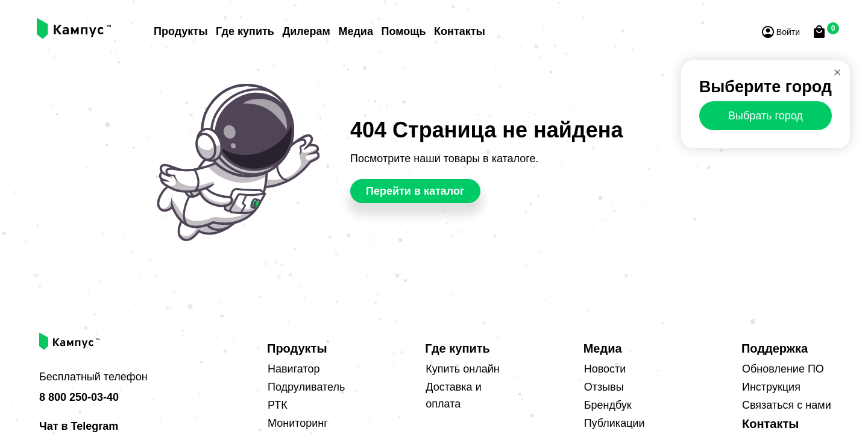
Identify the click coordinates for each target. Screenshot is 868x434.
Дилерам (306, 32)
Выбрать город (766, 116)
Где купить (245, 32)
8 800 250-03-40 (79, 398)
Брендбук (608, 406)
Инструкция (771, 388)
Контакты (460, 32)
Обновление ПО (783, 370)
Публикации (615, 424)
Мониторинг (298, 424)
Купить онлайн (462, 370)
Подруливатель (306, 388)
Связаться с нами (787, 406)
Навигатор (294, 370)
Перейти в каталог (415, 192)
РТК (278, 406)
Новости (605, 370)
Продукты (181, 32)
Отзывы (604, 388)
